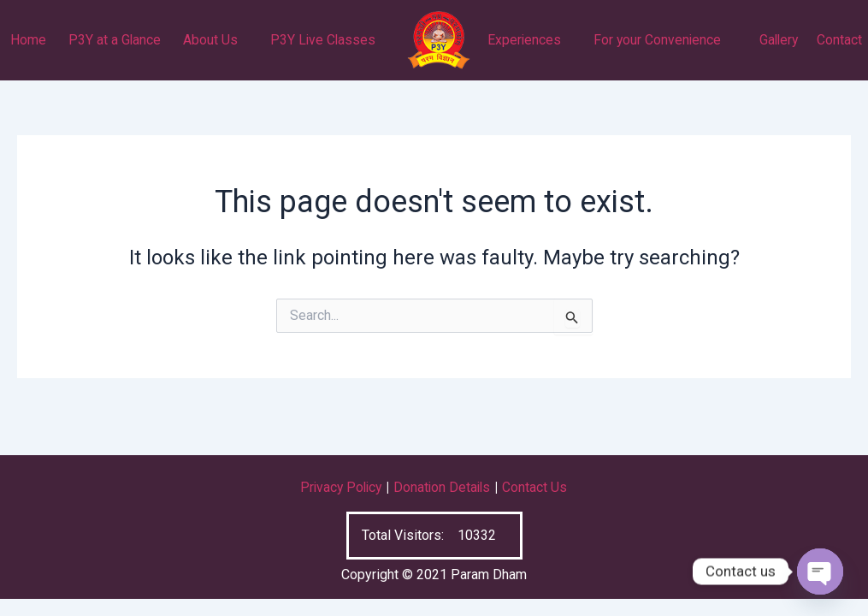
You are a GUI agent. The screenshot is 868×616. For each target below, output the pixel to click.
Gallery (779, 40)
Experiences (525, 40)
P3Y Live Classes (323, 40)
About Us (210, 40)
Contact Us (538, 487)
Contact (839, 40)
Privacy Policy (340, 487)
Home (28, 40)
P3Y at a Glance (115, 40)
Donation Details (444, 487)
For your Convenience (657, 40)
